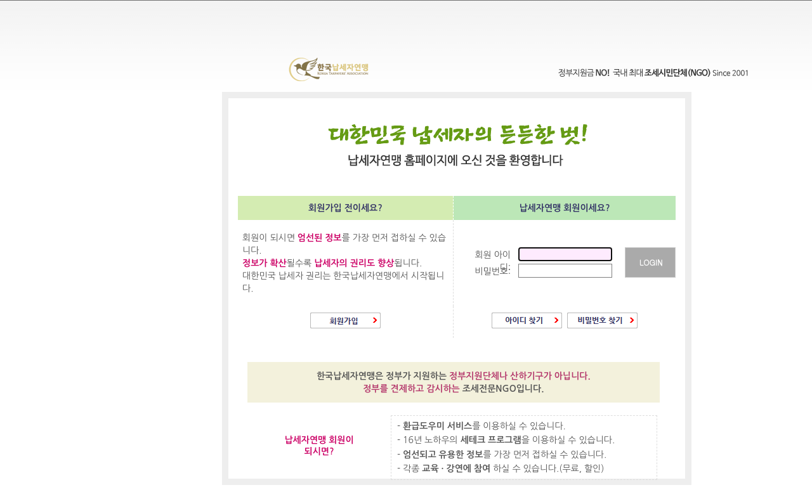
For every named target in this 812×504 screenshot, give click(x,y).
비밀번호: (493, 271)
